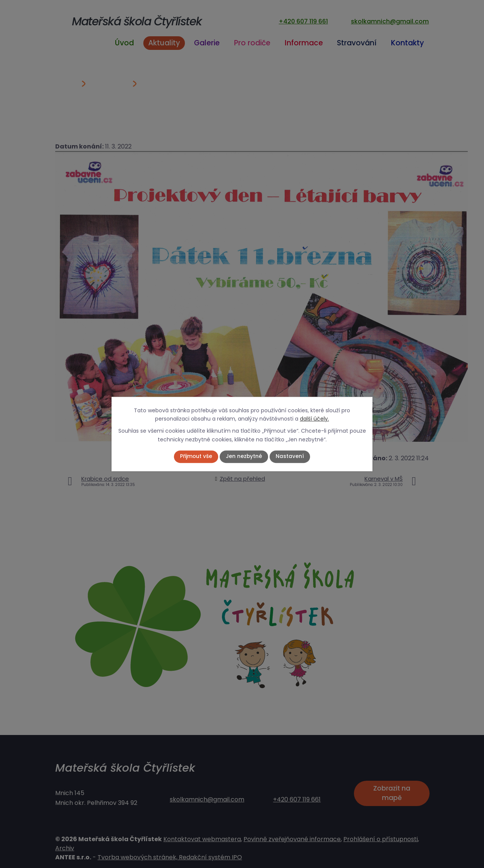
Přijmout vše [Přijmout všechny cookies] (196, 456)
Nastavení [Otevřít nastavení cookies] (290, 456)
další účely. (314, 419)
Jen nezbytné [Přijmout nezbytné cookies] (244, 456)
